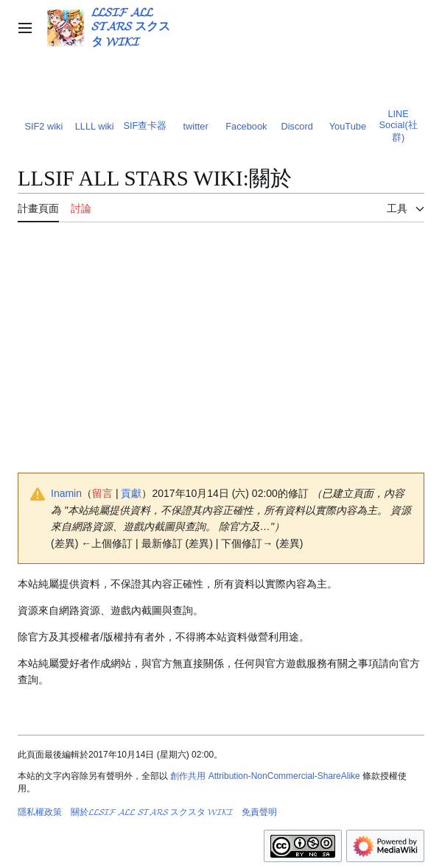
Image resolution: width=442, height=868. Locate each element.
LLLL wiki (95, 126)
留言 (102, 493)
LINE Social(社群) (399, 126)
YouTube (348, 126)
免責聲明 (259, 812)
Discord (297, 126)
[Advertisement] (221, 357)
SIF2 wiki (43, 126)
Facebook (246, 126)
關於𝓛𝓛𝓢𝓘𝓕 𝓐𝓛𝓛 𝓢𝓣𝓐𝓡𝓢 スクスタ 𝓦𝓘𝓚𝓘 (152, 812)
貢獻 (131, 493)
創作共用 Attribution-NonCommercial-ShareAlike (265, 776)
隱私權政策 (40, 812)
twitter (196, 126)
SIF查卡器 (145, 126)
